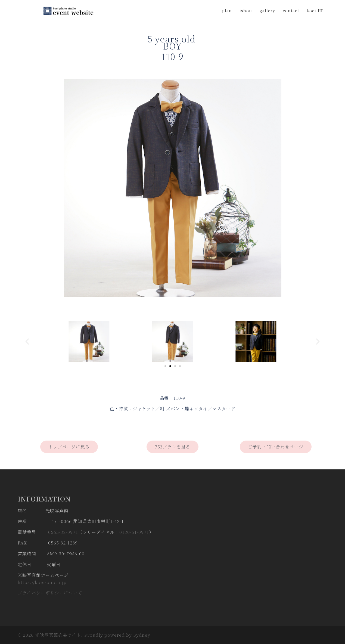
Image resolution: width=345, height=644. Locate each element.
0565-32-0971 (63, 532)
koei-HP (315, 11)
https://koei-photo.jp (42, 582)
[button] (27, 342)
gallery (267, 11)
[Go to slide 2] (170, 366)
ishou (246, 11)
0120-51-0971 (134, 532)
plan (227, 11)
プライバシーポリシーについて (50, 593)
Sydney (142, 635)
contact (291, 11)
